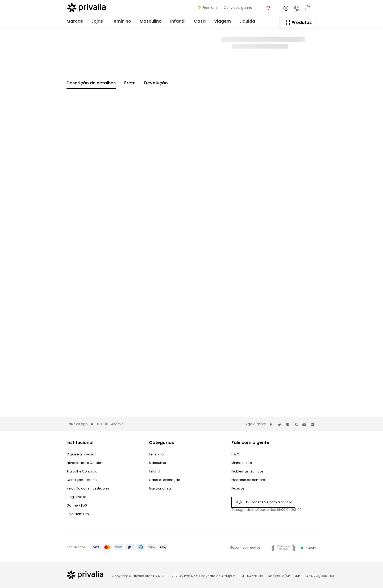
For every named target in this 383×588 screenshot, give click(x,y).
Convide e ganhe (238, 8)
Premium (210, 8)
